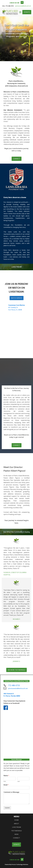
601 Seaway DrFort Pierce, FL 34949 (16, 307)
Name (6, 776)
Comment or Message (11, 792)
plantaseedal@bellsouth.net (23, 6)
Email (6, 785)
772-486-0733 (14, 685)
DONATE (27, 12)
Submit (7, 808)
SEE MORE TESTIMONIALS (16, 670)
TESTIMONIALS (17, 831)
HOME (17, 820)
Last (19, 781)
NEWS (17, 834)
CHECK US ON (14, 3)
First (5, 781)
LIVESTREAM (17, 827)
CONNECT (17, 159)
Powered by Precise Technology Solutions (16, 864)
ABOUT (16, 824)
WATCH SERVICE (17, 298)
